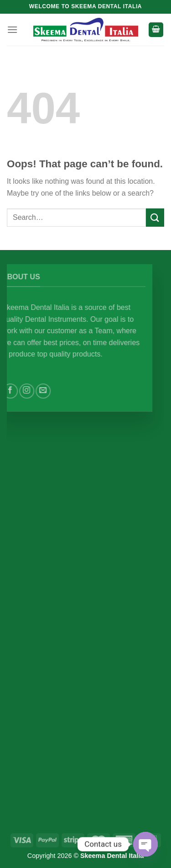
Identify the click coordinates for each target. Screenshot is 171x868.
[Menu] (12, 29)
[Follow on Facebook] (18, 391)
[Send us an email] (50, 391)
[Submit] (155, 217)
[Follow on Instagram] (34, 391)
